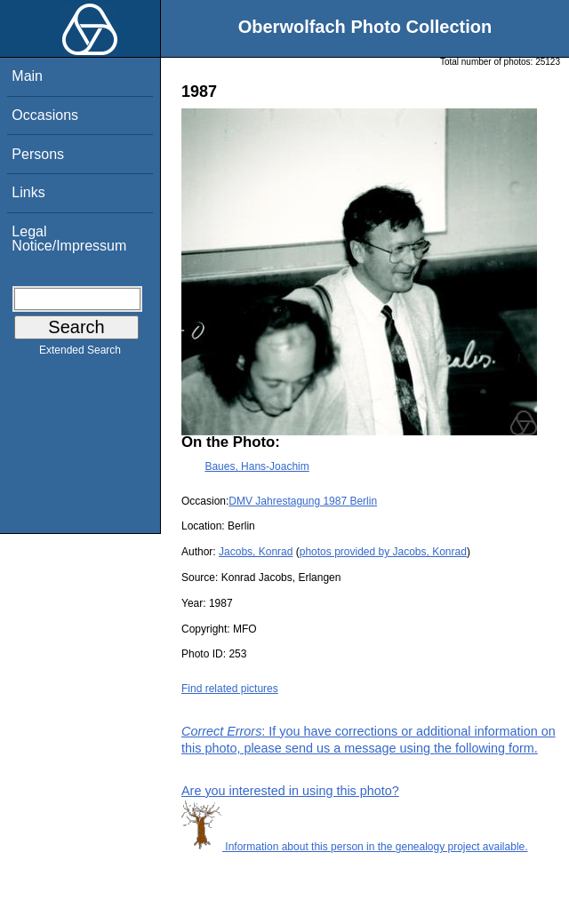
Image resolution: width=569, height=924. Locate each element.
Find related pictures (230, 689)
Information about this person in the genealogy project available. (355, 847)
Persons (38, 154)
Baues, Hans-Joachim (256, 466)
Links (28, 192)
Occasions (45, 115)
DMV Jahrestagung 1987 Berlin (303, 501)
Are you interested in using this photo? (290, 791)
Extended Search (80, 354)
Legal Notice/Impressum (69, 239)
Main (27, 76)
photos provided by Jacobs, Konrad (383, 552)
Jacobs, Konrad (256, 552)
